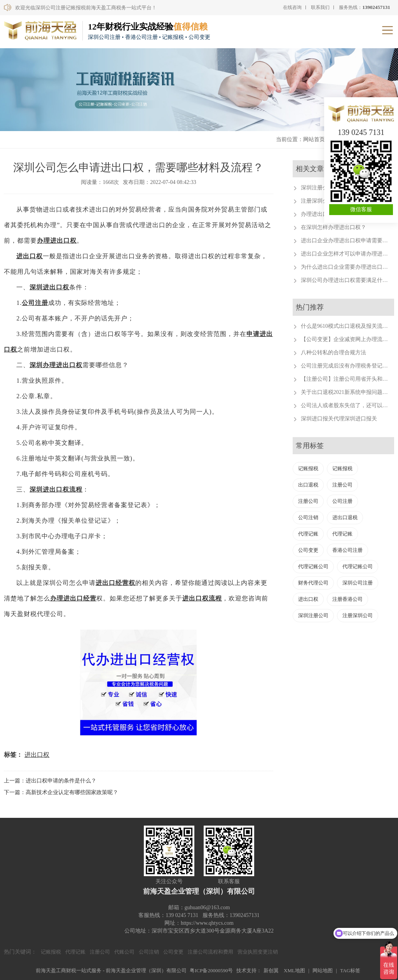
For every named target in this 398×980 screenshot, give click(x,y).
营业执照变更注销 (258, 952)
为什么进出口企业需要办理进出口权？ (347, 267)
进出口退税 (345, 517)
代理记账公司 (313, 566)
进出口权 (30, 256)
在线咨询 (292, 7)
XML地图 (294, 970)
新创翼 (271, 970)
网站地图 (323, 970)
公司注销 (308, 517)
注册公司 (342, 485)
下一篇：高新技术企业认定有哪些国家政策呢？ (61, 792)
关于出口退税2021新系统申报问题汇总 (347, 392)
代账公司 (124, 952)
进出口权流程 (202, 598)
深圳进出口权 (49, 287)
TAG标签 (350, 970)
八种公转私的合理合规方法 (333, 353)
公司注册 (35, 303)
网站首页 (314, 139)
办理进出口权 (57, 241)
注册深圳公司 (358, 615)
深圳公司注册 (358, 583)
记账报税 (308, 468)
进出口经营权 (115, 583)
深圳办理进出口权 (56, 365)
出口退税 (308, 485)
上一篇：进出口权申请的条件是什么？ (50, 781)
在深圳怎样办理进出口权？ (333, 227)
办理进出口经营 (73, 598)
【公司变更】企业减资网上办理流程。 (347, 339)
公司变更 (308, 550)
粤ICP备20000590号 (211, 970)
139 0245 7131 (361, 132)
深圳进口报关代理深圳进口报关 (339, 419)
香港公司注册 (347, 550)
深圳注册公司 (313, 615)
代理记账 (308, 534)
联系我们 (320, 7)
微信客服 (361, 209)
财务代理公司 (313, 583)
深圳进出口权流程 (56, 489)
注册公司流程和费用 (210, 952)
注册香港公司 (347, 599)
